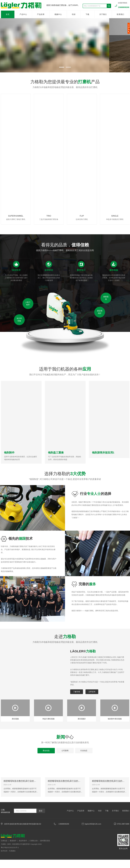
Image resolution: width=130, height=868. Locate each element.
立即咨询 (92, 692)
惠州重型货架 (45, 841)
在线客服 (129, 28)
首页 (8, 14)
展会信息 (46, 751)
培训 (74, 14)
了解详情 (77, 692)
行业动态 (84, 751)
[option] (16, 159)
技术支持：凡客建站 (8, 851)
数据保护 (13, 841)
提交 (41, 811)
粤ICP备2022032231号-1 (10, 847)
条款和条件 (23, 841)
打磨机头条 (34, 841)
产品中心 (23, 14)
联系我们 (120, 14)
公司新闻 (65, 751)
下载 (87, 14)
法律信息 (4, 841)
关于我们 (103, 14)
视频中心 (58, 14)
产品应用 (41, 14)
